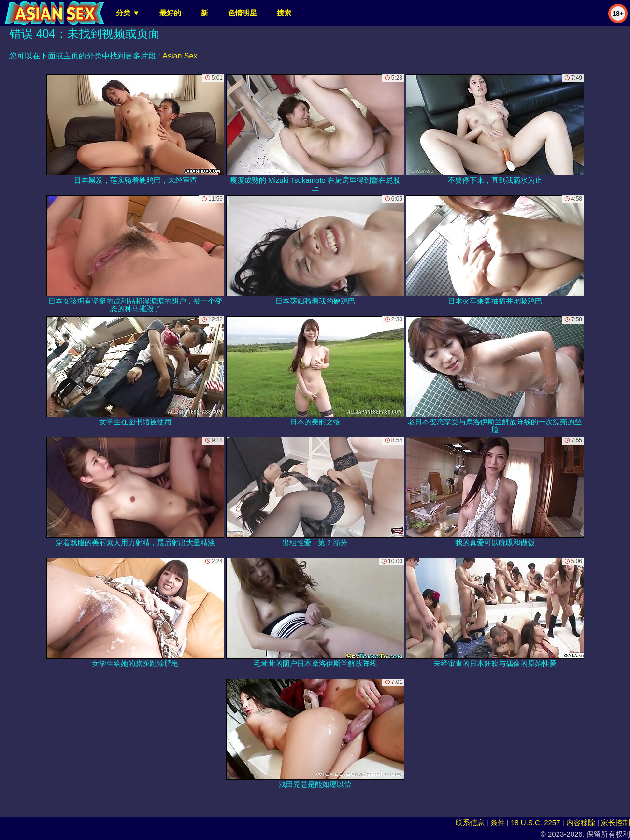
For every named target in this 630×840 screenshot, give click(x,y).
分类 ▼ (128, 13)
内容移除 (581, 822)
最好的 (170, 13)
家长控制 (616, 822)
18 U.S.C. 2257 (536, 822)
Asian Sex (180, 56)
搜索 (284, 13)
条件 (498, 822)
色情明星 (243, 13)
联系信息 (470, 822)
